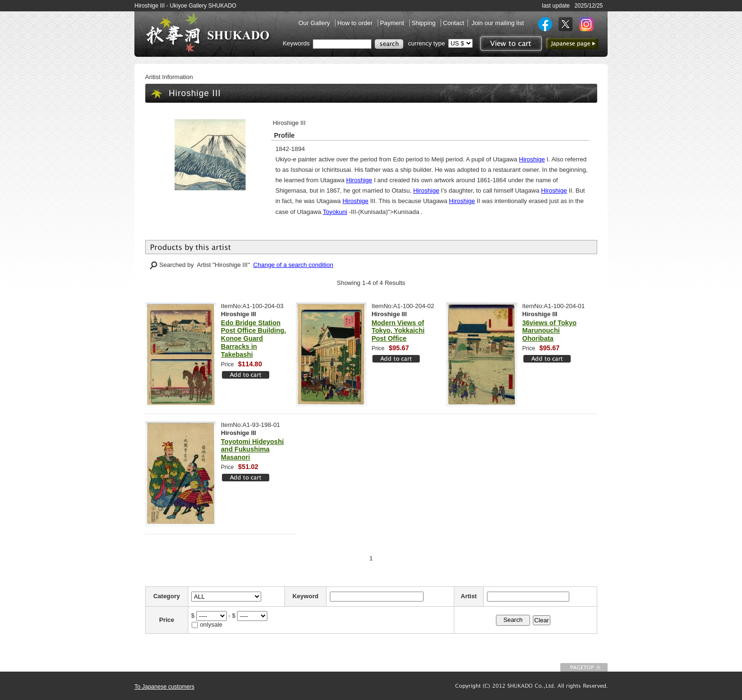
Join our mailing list (498, 23)
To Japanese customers (164, 687)
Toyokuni (335, 212)
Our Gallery (315, 23)
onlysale (211, 625)
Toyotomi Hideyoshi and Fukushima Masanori (252, 450)
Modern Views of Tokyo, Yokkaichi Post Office (398, 331)
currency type (426, 43)
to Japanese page (572, 44)
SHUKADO (208, 32)
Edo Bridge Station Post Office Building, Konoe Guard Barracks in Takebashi (254, 339)
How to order (356, 23)
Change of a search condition (293, 265)
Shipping (424, 23)
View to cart (510, 44)
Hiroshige (532, 159)
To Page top (584, 667)
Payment (393, 23)
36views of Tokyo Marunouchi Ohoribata (550, 331)
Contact (454, 23)
